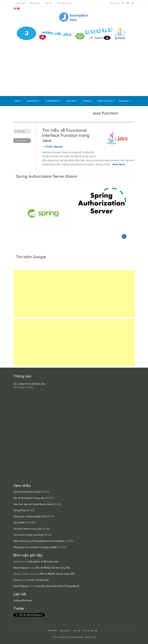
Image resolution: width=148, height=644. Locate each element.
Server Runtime (52, 111)
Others (71, 111)
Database (32, 111)
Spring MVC (20, 523)
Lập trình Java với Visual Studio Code (33, 504)
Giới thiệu (21, 3)
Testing (86, 101)
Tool (17, 111)
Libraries (71, 101)
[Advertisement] (74, 71)
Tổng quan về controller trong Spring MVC (36, 547)
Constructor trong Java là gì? (28, 535)
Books (86, 111)
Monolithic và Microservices (44, 562)
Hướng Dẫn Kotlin (23, 601)
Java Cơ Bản (21, 141)
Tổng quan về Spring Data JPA (29, 517)
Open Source (105, 101)
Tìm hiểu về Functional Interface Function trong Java (66, 135)
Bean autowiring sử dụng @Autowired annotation (39, 541)
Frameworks (52, 101)
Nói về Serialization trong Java (29, 498)
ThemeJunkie (77, 637)
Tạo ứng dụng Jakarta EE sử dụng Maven (58, 586)
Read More (119, 164)
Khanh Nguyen (54, 147)
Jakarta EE (32, 101)
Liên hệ (48, 3)
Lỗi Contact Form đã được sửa (29, 384)
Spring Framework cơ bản (27, 492)
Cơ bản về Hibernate (38, 580)
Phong (17, 580)
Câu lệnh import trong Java (28, 529)
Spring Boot (20, 510)
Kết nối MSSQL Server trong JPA (53, 568)
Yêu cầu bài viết (64, 3)
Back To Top (91, 637)
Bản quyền (35, 3)
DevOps (124, 101)
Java (17, 101)
